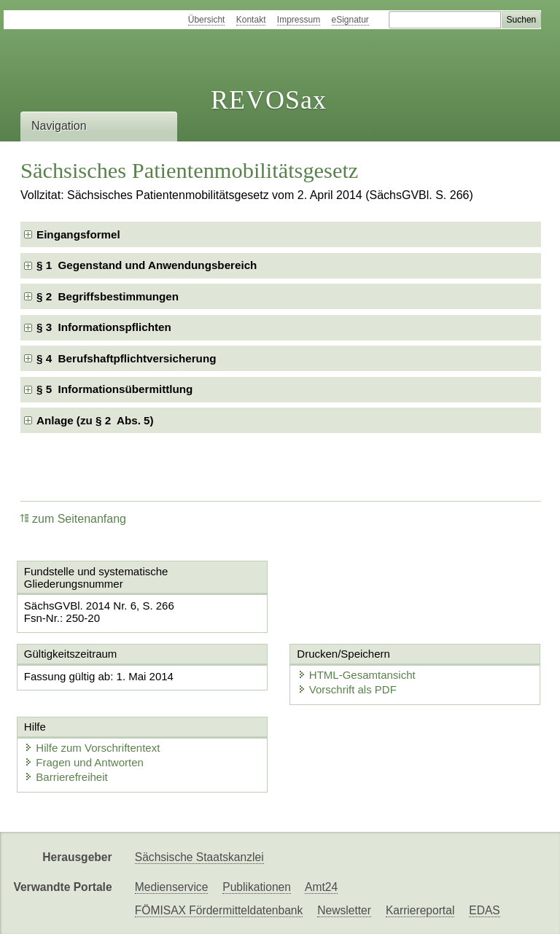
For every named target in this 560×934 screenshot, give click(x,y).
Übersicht (207, 20)
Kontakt (251, 20)
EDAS (484, 910)
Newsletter (344, 910)
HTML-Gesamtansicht (357, 675)
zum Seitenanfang (73, 519)
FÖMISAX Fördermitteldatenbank (219, 910)
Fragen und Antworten (84, 762)
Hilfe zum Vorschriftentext (92, 748)
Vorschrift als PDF (347, 689)
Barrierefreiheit (66, 777)
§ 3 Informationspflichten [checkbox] (104, 327)
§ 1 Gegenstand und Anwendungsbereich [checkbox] (147, 265)
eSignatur (350, 20)
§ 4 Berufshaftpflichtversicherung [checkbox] (126, 358)
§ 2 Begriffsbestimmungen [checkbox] (108, 296)
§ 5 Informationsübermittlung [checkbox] (114, 389)
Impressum (299, 20)
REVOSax (269, 100)
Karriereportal (420, 910)
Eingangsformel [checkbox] (78, 234)
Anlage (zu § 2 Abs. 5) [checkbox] (95, 420)
